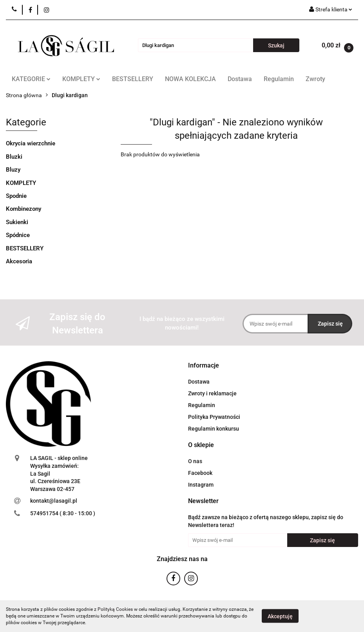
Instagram (201, 485)
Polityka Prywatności (214, 417)
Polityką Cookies (115, 609)
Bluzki (14, 157)
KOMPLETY (81, 79)
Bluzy (13, 170)
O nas (195, 461)
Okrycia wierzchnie (31, 143)
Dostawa (240, 79)
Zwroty (315, 79)
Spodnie (16, 196)
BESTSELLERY (133, 79)
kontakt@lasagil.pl (54, 501)
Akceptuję (280, 616)
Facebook (200, 473)
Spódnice (18, 235)
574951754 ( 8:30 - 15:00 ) (63, 513)
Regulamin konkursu (214, 429)
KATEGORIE (31, 79)
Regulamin (279, 79)
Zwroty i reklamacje (212, 393)
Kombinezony (24, 209)
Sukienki (17, 222)
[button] (204, 366)
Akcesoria (19, 261)
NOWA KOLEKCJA (190, 79)
